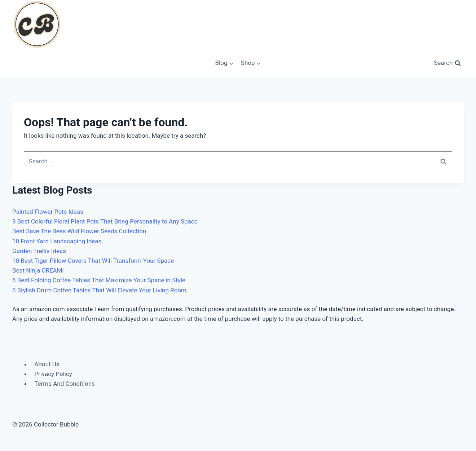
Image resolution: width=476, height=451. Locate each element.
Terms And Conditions (65, 384)
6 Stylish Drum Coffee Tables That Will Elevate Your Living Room (99, 290)
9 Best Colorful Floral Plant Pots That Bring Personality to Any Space (105, 221)
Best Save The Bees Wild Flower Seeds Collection (79, 231)
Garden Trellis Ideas (39, 251)
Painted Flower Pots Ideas (48, 212)
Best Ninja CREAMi (38, 270)
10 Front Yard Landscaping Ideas (57, 241)
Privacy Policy (53, 374)
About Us (47, 364)
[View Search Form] (447, 63)
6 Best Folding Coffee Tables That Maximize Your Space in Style (99, 280)
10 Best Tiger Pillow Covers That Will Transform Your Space (93, 261)
